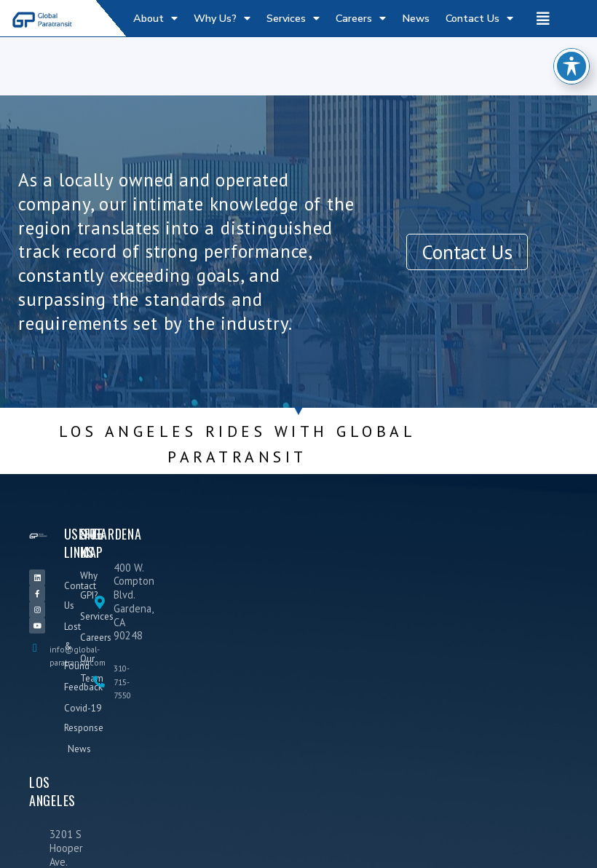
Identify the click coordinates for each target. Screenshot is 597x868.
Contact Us (479, 18)
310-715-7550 (122, 682)
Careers (361, 18)
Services (293, 18)
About (155, 18)
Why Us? (222, 18)
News (416, 18)
